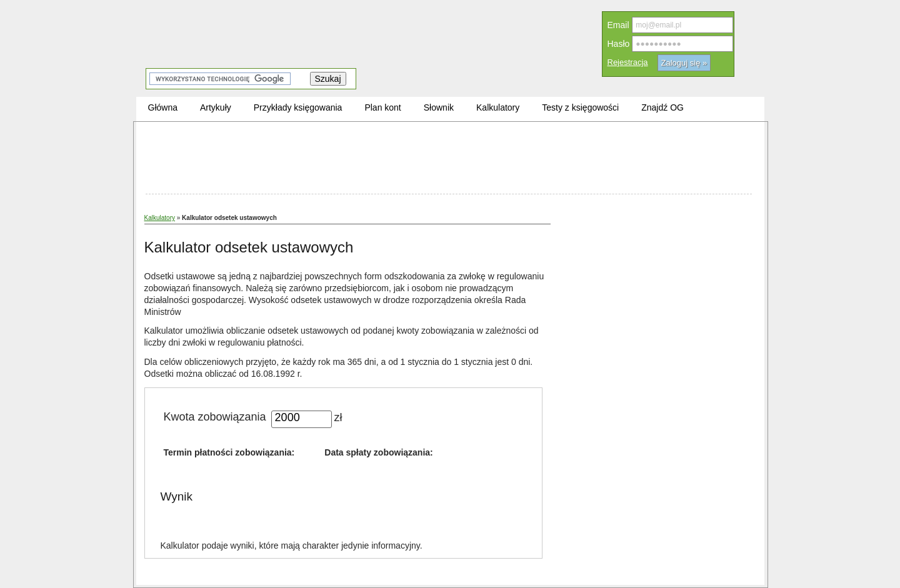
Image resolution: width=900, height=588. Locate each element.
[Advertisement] (449, 159)
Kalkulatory (160, 218)
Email (618, 25)
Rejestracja (628, 62)
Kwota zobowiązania (215, 417)
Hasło (619, 44)
